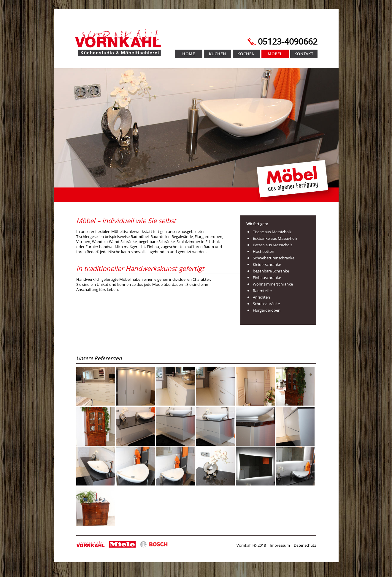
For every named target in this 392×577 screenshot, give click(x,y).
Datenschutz (305, 545)
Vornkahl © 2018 (251, 545)
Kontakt (304, 54)
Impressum (280, 545)
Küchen (218, 54)
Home (189, 54)
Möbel (275, 54)
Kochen (246, 54)
